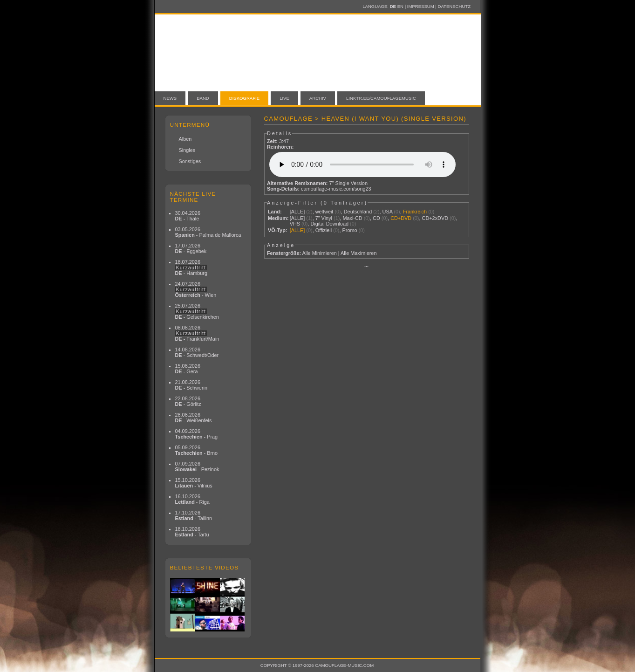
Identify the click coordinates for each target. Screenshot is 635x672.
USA (388, 212)
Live (284, 98)
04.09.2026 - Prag (197, 434)
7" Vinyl (324, 218)
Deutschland (358, 212)
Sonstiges (190, 161)
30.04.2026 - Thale (188, 216)
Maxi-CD (352, 218)
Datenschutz (454, 6)
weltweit (324, 212)
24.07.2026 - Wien (196, 289)
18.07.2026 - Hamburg (191, 267)
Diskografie (244, 98)
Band (203, 98)
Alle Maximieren (358, 253)
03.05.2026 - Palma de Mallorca (208, 232)
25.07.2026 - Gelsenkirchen (197, 311)
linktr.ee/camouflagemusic (381, 98)
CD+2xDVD (435, 218)
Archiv (318, 98)
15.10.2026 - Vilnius (194, 483)
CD (376, 218)
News (170, 98)
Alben (185, 139)
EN (400, 6)
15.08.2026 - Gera (188, 369)
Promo (350, 230)
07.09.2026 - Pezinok (197, 466)
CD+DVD (401, 218)
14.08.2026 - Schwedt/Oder (197, 352)
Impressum (421, 6)
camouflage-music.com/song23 (336, 189)
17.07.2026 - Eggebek (191, 248)
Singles (187, 150)
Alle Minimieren (319, 253)
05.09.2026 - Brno (197, 450)
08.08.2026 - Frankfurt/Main (197, 333)
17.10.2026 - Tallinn (194, 515)
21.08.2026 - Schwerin (191, 385)
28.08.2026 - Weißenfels (194, 418)
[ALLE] (297, 212)
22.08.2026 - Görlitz (188, 401)
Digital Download (329, 224)
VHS (295, 224)
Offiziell (324, 230)
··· (366, 267)
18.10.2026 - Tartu (192, 532)
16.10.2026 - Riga (192, 499)
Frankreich (415, 212)
